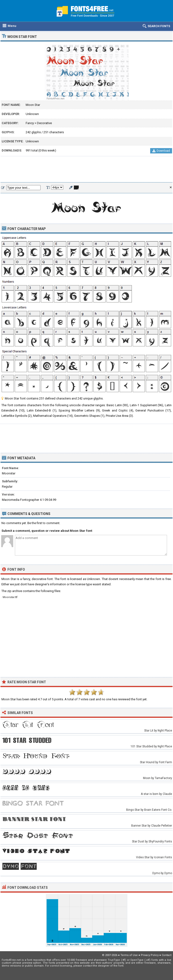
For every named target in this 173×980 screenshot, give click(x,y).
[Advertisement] (86, 169)
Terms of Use (129, 955)
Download (161, 151)
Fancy (30, 123)
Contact (167, 955)
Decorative (44, 123)
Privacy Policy (150, 955)
